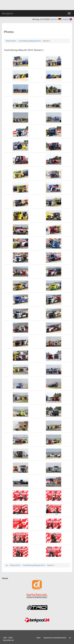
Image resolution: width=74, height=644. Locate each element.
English (67, 19)
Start (39, 638)
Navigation (8, 13)
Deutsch (56, 19)
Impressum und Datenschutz (55, 638)
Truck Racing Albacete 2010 (29, 41)
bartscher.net (8, 640)
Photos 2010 (11, 41)
